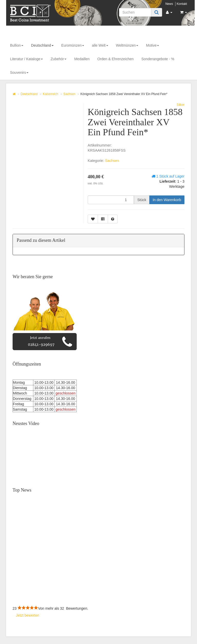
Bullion (17, 45)
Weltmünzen (127, 45)
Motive (152, 45)
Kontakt (182, 4)
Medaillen (82, 59)
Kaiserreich (51, 94)
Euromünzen (73, 45)
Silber (181, 105)
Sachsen (69, 94)
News (169, 4)
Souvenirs (19, 72)
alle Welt (100, 45)
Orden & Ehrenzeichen (115, 59)
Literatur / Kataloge (26, 59)
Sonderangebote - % (158, 59)
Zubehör (58, 59)
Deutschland (42, 45)
